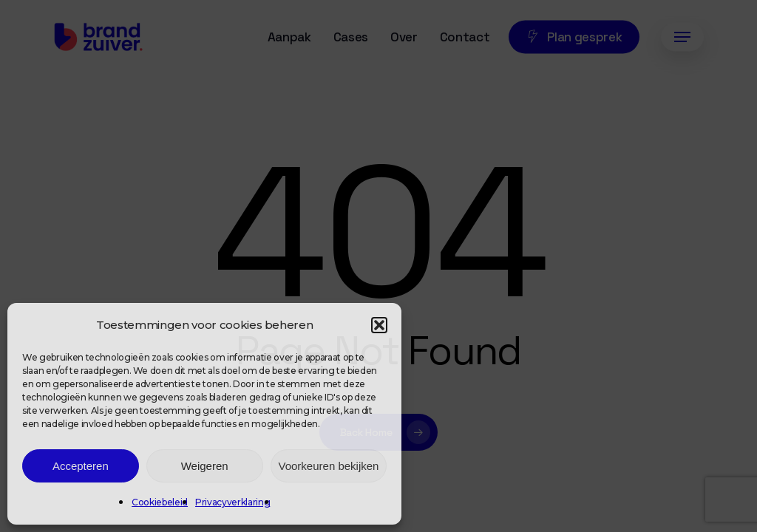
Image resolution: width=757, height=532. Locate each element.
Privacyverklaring (232, 502)
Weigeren (205, 466)
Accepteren (81, 466)
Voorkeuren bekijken (329, 466)
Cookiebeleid (160, 502)
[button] (379, 325)
